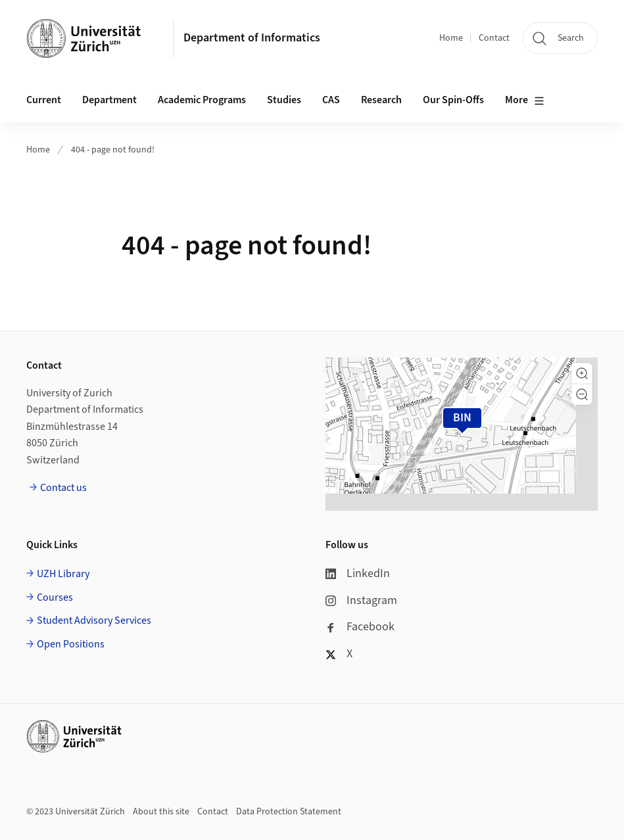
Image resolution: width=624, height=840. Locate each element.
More (525, 101)
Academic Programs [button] (202, 100)
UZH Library (63, 574)
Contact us (63, 488)
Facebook (360, 627)
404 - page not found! (113, 150)
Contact (494, 38)
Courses (55, 597)
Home (451, 38)
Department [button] (109, 100)
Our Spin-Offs (453, 100)
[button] (582, 373)
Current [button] (44, 100)
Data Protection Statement (289, 812)
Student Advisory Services (94, 620)
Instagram (361, 600)
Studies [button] (284, 100)
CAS (331, 100)
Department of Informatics (252, 38)
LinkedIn (358, 573)
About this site (161, 812)
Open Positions (71, 644)
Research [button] (381, 100)
